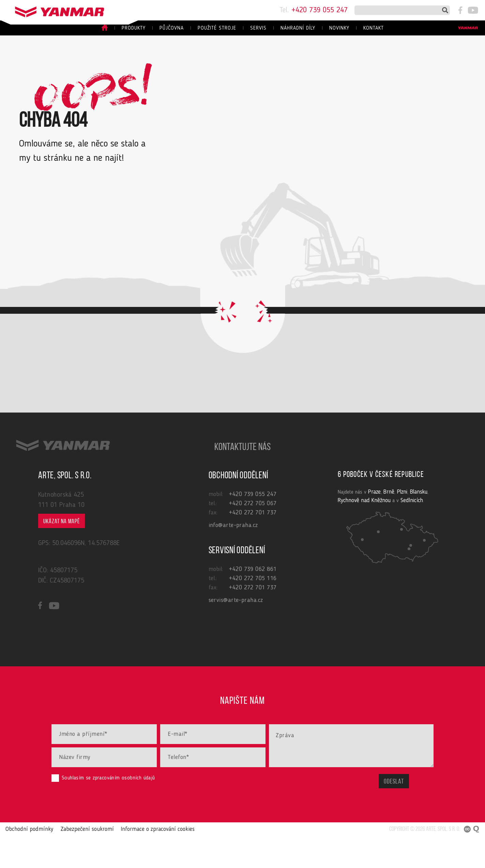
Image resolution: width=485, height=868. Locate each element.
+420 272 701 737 (253, 544)
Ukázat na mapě (62, 553)
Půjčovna (172, 28)
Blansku (414, 523)
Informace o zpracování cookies (146, 861)
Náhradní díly (298, 28)
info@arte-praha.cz (233, 557)
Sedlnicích (383, 531)
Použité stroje (217, 28)
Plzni (399, 523)
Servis (258, 28)
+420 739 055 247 (314, 10)
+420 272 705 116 (253, 610)
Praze (374, 523)
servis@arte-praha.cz (236, 632)
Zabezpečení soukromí (79, 861)
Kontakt (374, 28)
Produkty (134, 28)
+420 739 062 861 (253, 601)
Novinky (339, 28)
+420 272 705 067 (253, 535)
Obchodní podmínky (26, 861)
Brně (387, 523)
